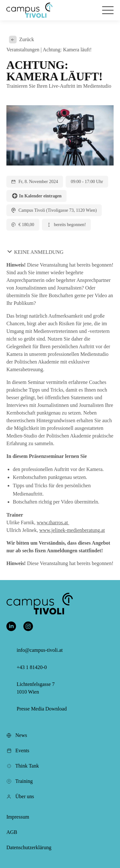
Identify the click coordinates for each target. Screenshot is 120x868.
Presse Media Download (42, 709)
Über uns (20, 796)
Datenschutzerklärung (29, 847)
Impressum (18, 817)
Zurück (21, 39)
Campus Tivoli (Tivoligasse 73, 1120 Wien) (58, 210)
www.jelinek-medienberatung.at (72, 530)
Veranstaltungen (23, 50)
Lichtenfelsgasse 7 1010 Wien (36, 688)
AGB (12, 832)
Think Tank (23, 766)
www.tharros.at (53, 522)
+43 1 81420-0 (32, 667)
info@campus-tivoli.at (40, 650)
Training (20, 781)
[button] (29, 10)
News (17, 735)
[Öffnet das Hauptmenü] (108, 10)
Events (18, 750)
